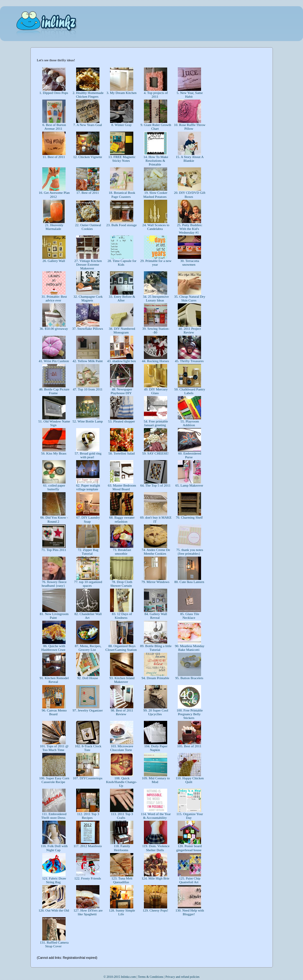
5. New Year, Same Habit (189, 95)
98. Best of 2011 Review (121, 712)
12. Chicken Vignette (88, 157)
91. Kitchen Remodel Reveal (54, 680)
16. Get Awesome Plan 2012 (54, 194)
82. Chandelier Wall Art (88, 616)
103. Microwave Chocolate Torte (122, 748)
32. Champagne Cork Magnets (88, 298)
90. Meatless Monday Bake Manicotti (189, 648)
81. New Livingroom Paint (54, 616)
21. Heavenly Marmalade (54, 227)
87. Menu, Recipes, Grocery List (88, 648)
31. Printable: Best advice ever (54, 298)
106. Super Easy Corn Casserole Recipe (54, 780)
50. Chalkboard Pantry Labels (189, 391)
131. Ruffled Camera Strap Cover (54, 944)
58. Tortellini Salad (122, 453)
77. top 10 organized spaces (88, 584)
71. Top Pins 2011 (54, 550)
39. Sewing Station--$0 (155, 330)
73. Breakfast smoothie (121, 552)
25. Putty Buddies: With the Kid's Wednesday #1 (189, 229)
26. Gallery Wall (54, 261)
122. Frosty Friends (87, 878)
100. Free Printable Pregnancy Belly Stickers (189, 714)
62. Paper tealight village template (88, 487)
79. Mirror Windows (155, 582)
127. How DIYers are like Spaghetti (88, 912)
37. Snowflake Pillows (88, 329)
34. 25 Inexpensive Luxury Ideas (155, 298)
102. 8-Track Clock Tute (88, 748)
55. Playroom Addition (189, 423)
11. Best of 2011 (54, 157)
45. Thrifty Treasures (189, 361)
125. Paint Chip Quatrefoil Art (189, 880)
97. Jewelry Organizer (88, 710)
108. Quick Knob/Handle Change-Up (121, 782)
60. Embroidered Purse (189, 455)
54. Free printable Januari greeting (156, 423)
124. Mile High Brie (156, 878)
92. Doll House (88, 678)
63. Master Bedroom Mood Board (121, 487)
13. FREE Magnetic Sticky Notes (122, 159)
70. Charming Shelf (189, 517)
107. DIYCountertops (88, 778)
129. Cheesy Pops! (155, 910)
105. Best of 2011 (189, 746)
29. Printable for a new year (155, 263)
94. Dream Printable (155, 678)
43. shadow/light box (122, 361)
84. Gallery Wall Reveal (155, 616)
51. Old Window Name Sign (54, 423)
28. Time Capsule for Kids (122, 263)
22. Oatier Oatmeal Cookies (88, 227)
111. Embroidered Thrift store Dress (54, 816)
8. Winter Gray (121, 125)
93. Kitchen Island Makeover (122, 680)
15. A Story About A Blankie (189, 159)
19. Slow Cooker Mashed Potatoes (155, 194)
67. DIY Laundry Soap (88, 519)
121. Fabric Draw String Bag (54, 880)
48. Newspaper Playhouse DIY (122, 391)
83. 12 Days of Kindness (122, 616)
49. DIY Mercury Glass (155, 391)
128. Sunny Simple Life (122, 912)
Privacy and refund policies (182, 977)
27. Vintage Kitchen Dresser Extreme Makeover (88, 264)
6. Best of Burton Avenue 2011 (54, 127)
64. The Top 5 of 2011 (156, 485)
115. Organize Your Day (189, 816)
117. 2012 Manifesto (88, 846)
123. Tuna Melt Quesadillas (122, 880)
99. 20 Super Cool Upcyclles (156, 712)
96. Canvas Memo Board (54, 712)
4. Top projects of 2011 (155, 95)
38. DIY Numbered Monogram (122, 330)
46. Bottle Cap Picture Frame (54, 391)
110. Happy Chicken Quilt (189, 780)
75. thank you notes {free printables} (189, 552)
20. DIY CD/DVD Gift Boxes (189, 194)
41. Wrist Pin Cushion (54, 361)
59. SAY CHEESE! (156, 453)
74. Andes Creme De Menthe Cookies (155, 552)
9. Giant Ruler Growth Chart (155, 127)
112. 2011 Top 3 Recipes (88, 816)
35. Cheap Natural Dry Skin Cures (189, 298)
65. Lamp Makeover (189, 485)
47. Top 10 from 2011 (88, 389)
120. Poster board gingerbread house (189, 848)
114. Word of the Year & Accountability (155, 816)
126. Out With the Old (54, 910)
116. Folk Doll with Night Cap (54, 848)
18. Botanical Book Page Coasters (122, 194)
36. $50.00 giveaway (54, 329)
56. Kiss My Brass (54, 453)
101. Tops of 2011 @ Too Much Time (54, 748)
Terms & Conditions (151, 977)
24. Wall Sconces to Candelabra (155, 227)
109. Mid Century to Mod (156, 780)
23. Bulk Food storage (121, 225)
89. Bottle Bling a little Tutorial (155, 648)
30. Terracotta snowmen (189, 263)
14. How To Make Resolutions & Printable (155, 161)
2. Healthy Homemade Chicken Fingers (88, 95)
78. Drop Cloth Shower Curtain (122, 584)
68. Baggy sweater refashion (122, 519)
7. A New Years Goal (88, 125)
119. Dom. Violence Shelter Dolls (156, 848)
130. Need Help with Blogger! (189, 912)
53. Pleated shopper (122, 421)
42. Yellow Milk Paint (88, 361)
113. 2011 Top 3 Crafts (122, 816)
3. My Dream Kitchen (122, 93)
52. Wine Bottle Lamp (87, 421)
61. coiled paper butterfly (54, 487)
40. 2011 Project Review (189, 330)
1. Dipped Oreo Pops (54, 93)
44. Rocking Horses (156, 361)
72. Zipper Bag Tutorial (87, 552)
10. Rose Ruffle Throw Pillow (189, 127)
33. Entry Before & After (122, 298)
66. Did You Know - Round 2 (54, 519)
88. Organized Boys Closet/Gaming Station (121, 648)
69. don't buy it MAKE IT (155, 519)
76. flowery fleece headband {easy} (54, 584)
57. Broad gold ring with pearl (88, 455)
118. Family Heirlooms (122, 848)
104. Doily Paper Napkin (155, 748)
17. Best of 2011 (88, 193)
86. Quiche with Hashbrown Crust (54, 648)
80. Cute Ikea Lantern (189, 582)
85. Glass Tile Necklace (189, 616)
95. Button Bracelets (189, 678)
